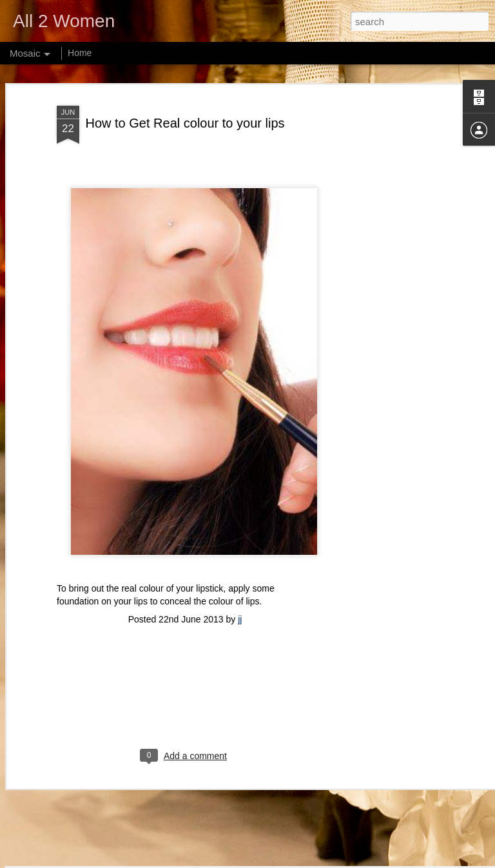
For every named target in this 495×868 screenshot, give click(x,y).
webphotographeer (250, 861)
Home (80, 53)
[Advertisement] (384, 231)
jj (240, 548)
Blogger (335, 861)
